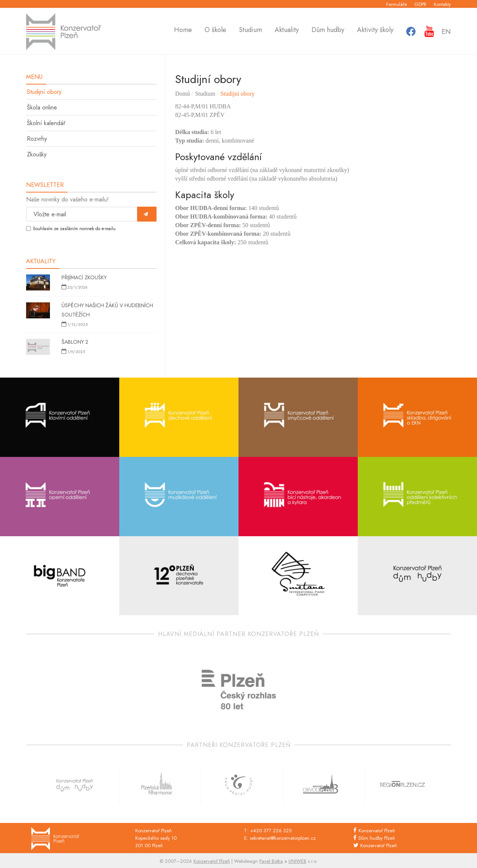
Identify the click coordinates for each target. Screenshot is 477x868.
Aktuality (287, 31)
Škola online (42, 107)
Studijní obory (44, 92)
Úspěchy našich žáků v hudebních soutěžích (107, 310)
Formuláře (397, 4)
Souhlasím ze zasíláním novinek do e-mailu (74, 229)
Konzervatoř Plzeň (377, 831)
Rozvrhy (37, 139)
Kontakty (442, 4)
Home (183, 31)
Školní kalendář (46, 123)
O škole (215, 31)
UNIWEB (297, 861)
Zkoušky (37, 154)
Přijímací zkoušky (84, 277)
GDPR (420, 4)
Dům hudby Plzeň (377, 838)
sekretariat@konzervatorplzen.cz (283, 838)
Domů (183, 94)
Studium (250, 31)
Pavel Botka (271, 861)
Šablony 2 (75, 342)
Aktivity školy (375, 31)
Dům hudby (328, 31)
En (446, 32)
